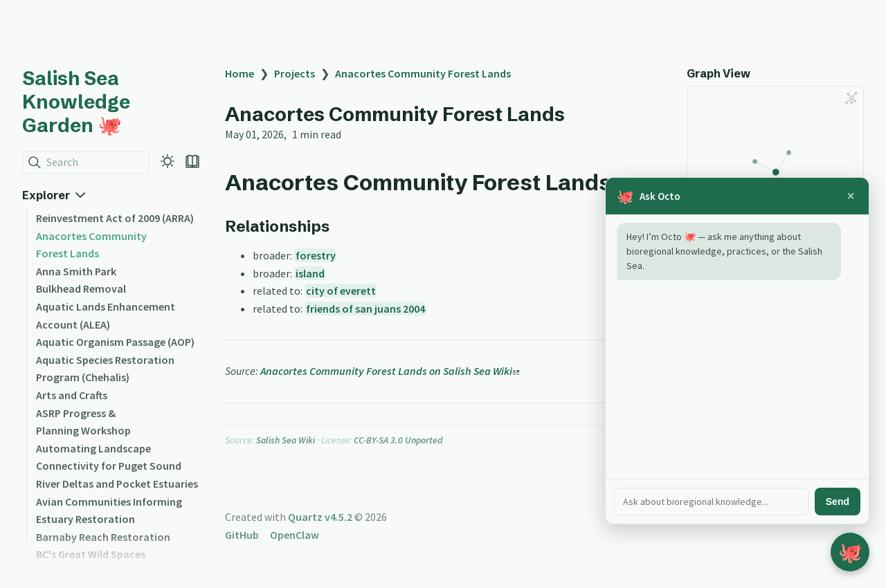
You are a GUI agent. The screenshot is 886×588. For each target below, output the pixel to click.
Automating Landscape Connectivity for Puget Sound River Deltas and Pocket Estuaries (117, 466)
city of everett (341, 291)
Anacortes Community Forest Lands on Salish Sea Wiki (390, 371)
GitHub (242, 535)
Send (838, 502)
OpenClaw (295, 535)
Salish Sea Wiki (286, 440)
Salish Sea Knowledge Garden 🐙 (76, 102)
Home (239, 73)
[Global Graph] (851, 98)
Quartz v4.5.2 (320, 517)
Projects (295, 73)
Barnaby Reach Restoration (103, 537)
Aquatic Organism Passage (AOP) (115, 342)
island (310, 273)
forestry (316, 255)
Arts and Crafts (72, 395)
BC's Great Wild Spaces (91, 554)
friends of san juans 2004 (365, 309)
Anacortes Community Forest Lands (423, 73)
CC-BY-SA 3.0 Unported (398, 440)
